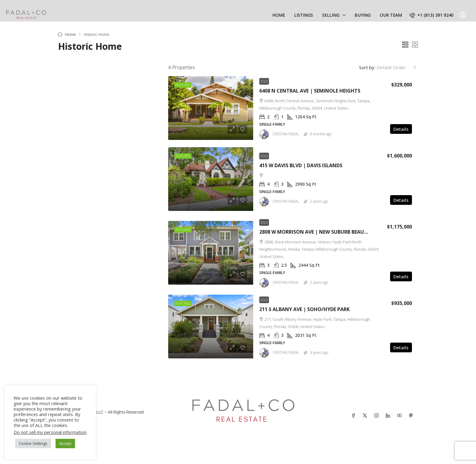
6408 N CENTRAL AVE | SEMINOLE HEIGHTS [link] (310, 91)
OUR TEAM (391, 15)
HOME (279, 15)
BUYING (363, 15)
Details (401, 129)
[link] (211, 108)
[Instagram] (378, 416)
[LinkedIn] (389, 416)
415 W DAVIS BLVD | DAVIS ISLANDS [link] (301, 165)
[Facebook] (355, 416)
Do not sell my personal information (50, 432)
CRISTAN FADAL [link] (286, 134)
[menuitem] (432, 15)
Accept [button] (65, 443)
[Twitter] (366, 416)
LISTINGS (304, 15)
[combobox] (397, 67)
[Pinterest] (412, 416)
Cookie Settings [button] (33, 443)
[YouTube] (401, 416)
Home (70, 34)
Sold (264, 81)
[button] (405, 45)
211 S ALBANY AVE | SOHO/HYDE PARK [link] (304, 309)
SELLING (331, 15)
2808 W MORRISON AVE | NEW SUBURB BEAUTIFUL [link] (318, 232)
